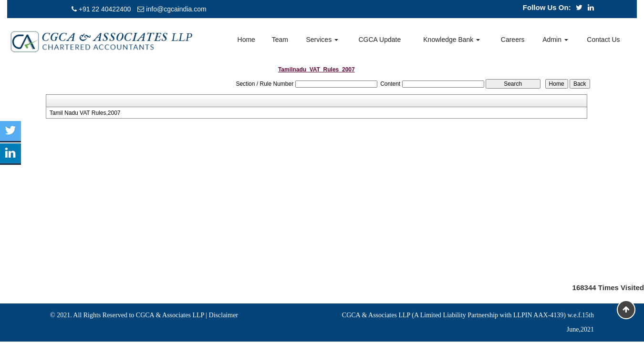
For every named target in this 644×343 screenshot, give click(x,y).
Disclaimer (223, 315)
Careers (513, 40)
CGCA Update (379, 40)
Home (246, 40)
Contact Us (603, 40)
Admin (555, 40)
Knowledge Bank (452, 40)
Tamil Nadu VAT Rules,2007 (85, 113)
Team (280, 40)
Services (322, 40)
